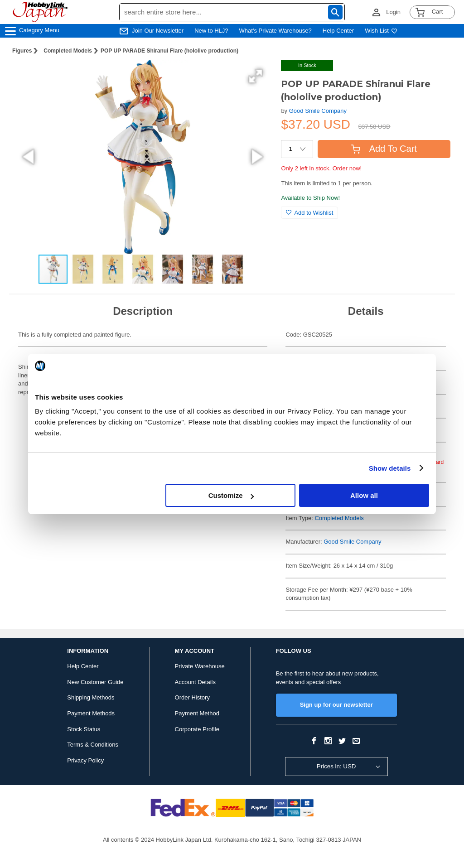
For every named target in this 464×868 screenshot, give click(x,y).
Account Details (195, 682)
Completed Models (68, 51)
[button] (256, 76)
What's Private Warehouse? (275, 31)
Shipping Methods (91, 697)
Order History (192, 697)
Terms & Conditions (93, 745)
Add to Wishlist (309, 213)
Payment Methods (91, 713)
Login (393, 12)
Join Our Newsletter (158, 31)
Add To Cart (384, 149)
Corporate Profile (197, 729)
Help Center (338, 31)
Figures (22, 51)
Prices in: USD (336, 766)
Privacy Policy (85, 760)
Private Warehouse (200, 666)
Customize (231, 495)
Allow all (364, 495)
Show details (390, 468)
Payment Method (197, 713)
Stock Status (84, 729)
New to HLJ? (211, 31)
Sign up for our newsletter (336, 705)
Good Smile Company (318, 111)
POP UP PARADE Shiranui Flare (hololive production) (169, 51)
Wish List (381, 31)
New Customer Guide (95, 682)
